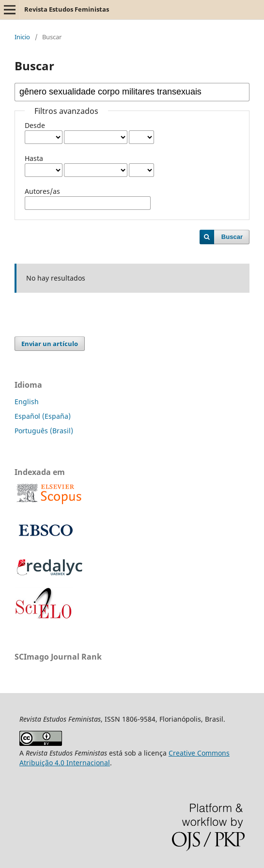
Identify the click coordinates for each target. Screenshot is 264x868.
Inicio (22, 37)
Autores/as (42, 191)
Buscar (232, 237)
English (27, 402)
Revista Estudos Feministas (67, 9)
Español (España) (43, 416)
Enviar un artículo (50, 344)
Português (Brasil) (44, 431)
